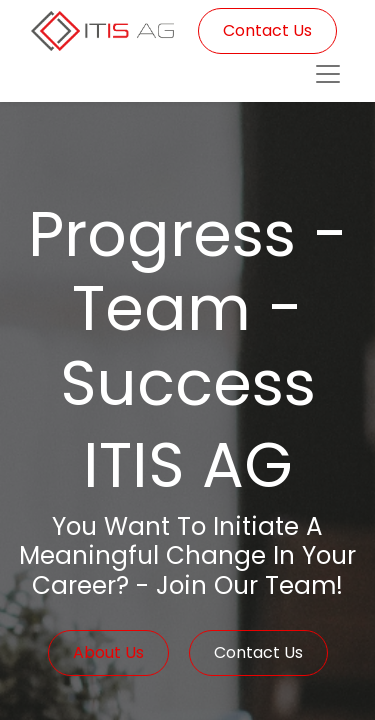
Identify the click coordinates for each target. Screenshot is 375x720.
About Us (108, 652)
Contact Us (267, 30)
